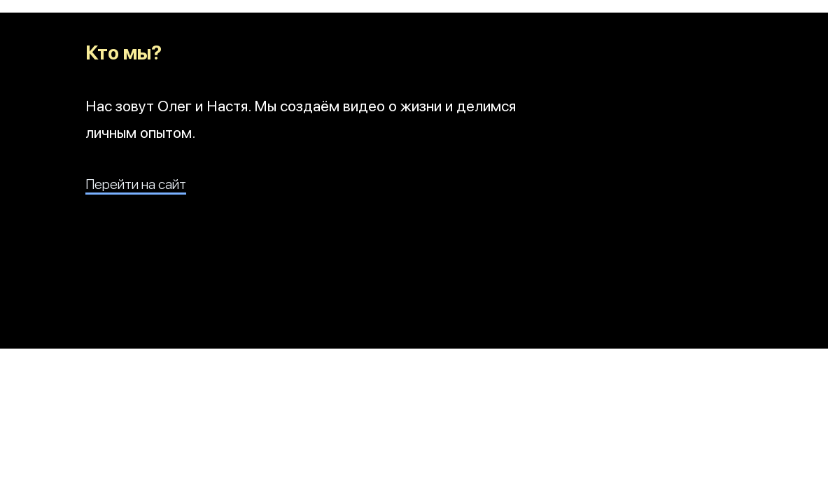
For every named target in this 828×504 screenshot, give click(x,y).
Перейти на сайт (136, 184)
